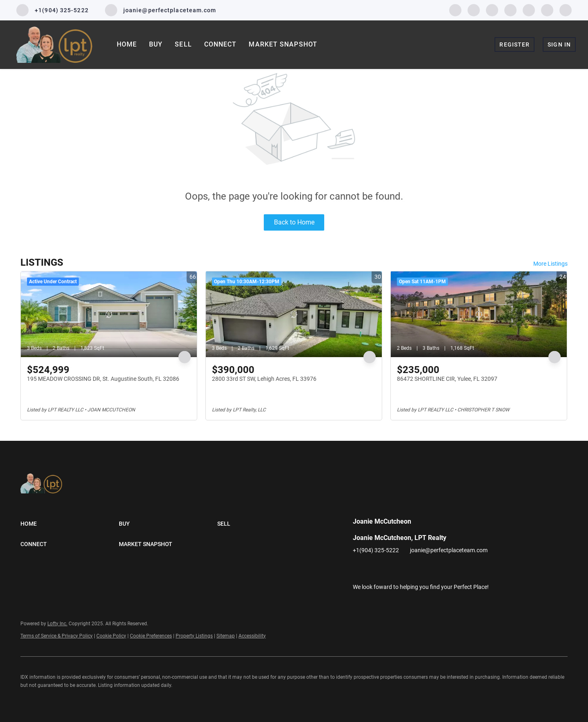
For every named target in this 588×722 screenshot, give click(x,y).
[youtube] (529, 10)
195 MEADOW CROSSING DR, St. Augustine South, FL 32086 (103, 379)
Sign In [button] (559, 44)
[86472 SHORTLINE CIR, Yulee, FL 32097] (479, 314)
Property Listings (194, 636)
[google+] (566, 10)
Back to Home (294, 222)
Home (127, 44)
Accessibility (252, 636)
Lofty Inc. (57, 624)
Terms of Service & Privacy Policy (57, 636)
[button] (70, 524)
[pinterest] (547, 10)
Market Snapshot (283, 44)
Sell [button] (183, 44)
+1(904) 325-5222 (376, 550)
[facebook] (455, 10)
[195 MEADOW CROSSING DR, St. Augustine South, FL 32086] (109, 314)
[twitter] (492, 10)
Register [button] (514, 44)
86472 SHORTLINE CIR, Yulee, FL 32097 (447, 379)
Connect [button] (220, 44)
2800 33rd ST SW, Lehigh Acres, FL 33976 (264, 379)
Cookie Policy (111, 636)
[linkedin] (474, 10)
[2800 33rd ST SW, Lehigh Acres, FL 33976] (294, 314)
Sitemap (226, 636)
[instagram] (510, 10)
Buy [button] (156, 44)
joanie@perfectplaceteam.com (449, 550)
